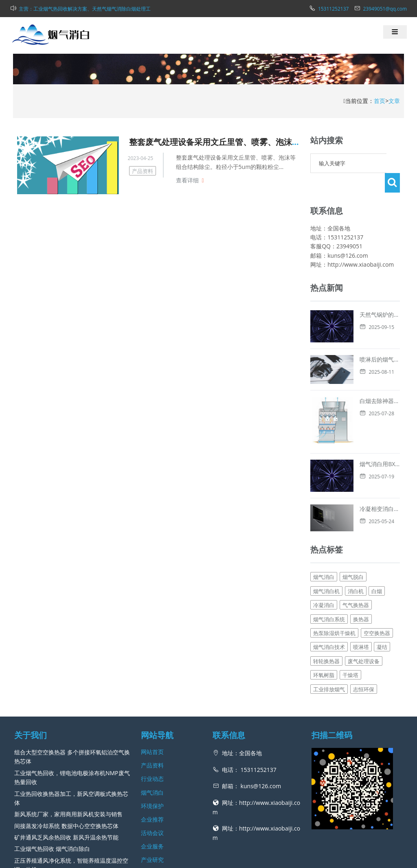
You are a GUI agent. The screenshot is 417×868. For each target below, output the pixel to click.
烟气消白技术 (329, 576)
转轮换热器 (326, 590)
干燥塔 (350, 604)
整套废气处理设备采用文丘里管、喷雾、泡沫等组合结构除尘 (239, 142)
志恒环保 (364, 618)
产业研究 (152, 789)
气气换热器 (356, 534)
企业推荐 (152, 749)
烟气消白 (324, 506)
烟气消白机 (326, 520)
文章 (394, 101)
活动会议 (152, 762)
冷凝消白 (324, 534)
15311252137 (333, 9)
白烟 (377, 520)
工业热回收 (14, 841)
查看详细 (187, 180)
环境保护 (152, 735)
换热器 (361, 548)
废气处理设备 (364, 590)
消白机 (356, 520)
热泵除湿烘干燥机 (334, 562)
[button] (395, 32)
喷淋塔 (361, 576)
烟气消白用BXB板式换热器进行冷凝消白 (361, 413)
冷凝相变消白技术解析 (339, 446)
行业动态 (152, 708)
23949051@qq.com (385, 9)
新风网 (225, 857)
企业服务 (152, 775)
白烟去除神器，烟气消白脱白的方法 (356, 381)
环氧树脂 (324, 604)
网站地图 (246, 857)
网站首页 (152, 681)
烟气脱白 (353, 506)
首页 (380, 101)
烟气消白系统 (329, 548)
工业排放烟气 (329, 618)
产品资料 (143, 171)
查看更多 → (29, 810)
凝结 (382, 576)
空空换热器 (377, 562)
